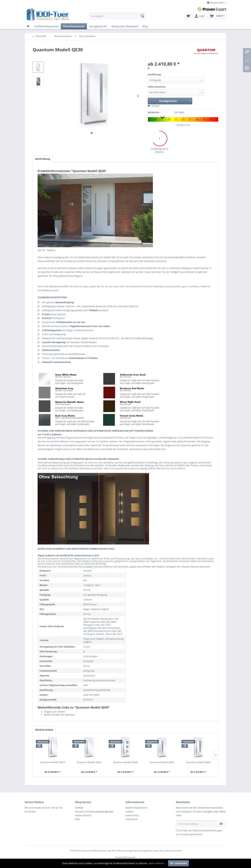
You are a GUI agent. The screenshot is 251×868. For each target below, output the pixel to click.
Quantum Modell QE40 (125, 762)
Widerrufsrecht (83, 815)
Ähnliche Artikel (44, 730)
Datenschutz (132, 815)
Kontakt (79, 808)
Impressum (132, 819)
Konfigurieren (175, 101)
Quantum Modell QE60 (198, 762)
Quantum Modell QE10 (53, 762)
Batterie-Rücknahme (136, 808)
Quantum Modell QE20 (89, 762)
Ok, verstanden (178, 863)
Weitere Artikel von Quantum (58, 715)
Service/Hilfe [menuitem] (216, 3)
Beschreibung (43, 159)
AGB (77, 819)
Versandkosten (119, 851)
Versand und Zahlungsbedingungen (94, 811)
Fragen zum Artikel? (53, 712)
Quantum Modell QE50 (162, 762)
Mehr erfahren (156, 863)
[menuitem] (118, 16)
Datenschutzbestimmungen (207, 830)
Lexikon (130, 811)
